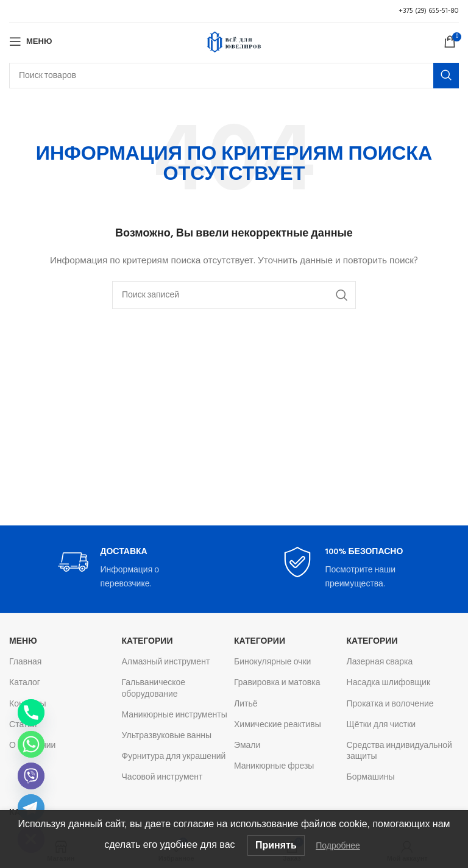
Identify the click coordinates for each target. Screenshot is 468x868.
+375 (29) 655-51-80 (429, 11)
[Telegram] (31, 808)
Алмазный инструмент (166, 662)
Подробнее (338, 845)
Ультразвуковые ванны (167, 736)
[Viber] (31, 776)
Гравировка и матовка (277, 683)
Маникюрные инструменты (175, 715)
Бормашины (371, 777)
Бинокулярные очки (272, 662)
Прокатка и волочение (390, 704)
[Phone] (31, 713)
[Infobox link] (122, 569)
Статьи (23, 725)
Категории (147, 642)
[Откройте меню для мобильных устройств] (30, 41)
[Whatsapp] (31, 744)
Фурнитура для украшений (174, 757)
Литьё (246, 704)
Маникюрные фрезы (274, 767)
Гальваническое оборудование (154, 688)
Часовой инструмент (162, 777)
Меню (23, 642)
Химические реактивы (278, 725)
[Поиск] (234, 76)
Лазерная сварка (380, 662)
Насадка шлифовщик (389, 683)
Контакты (27, 704)
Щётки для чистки (381, 725)
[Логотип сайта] (234, 42)
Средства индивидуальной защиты (399, 751)
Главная (25, 662)
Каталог (25, 683)
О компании (32, 746)
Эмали (247, 746)
